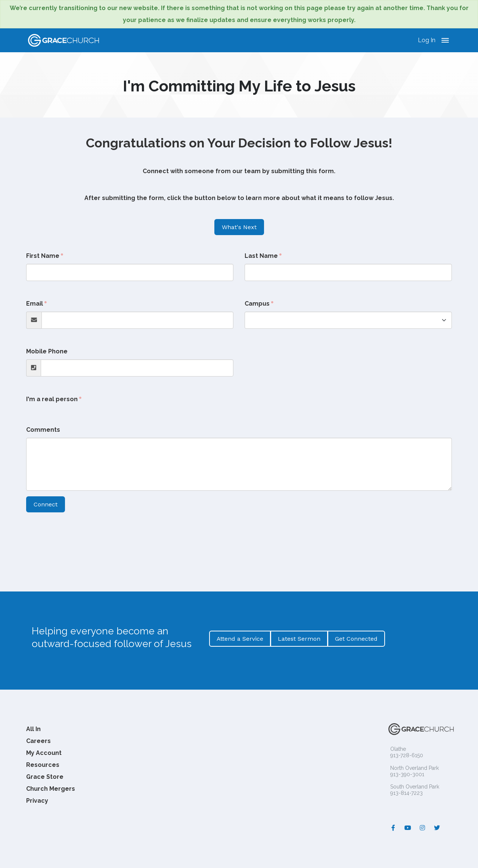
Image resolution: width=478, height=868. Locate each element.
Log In (427, 40)
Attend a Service (240, 639)
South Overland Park (415, 787)
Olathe (398, 749)
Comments (43, 430)
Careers (38, 741)
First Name (43, 256)
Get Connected (356, 639)
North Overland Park (415, 768)
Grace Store (45, 777)
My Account (44, 753)
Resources (43, 765)
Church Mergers (51, 789)
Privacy (37, 801)
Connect (46, 504)
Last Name (261, 256)
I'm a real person (52, 399)
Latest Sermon (299, 639)
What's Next (239, 227)
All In (33, 729)
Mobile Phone (47, 351)
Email (35, 304)
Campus (257, 304)
